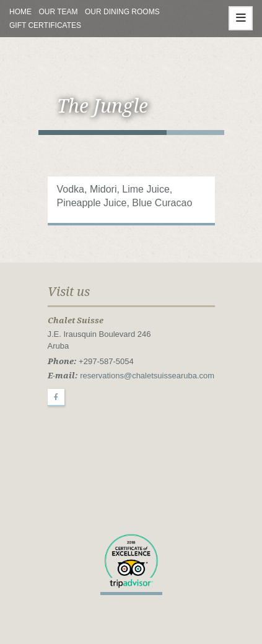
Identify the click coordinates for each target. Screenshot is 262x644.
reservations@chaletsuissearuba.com (147, 376)
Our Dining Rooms (122, 12)
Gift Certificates (45, 25)
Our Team (58, 12)
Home (20, 12)
